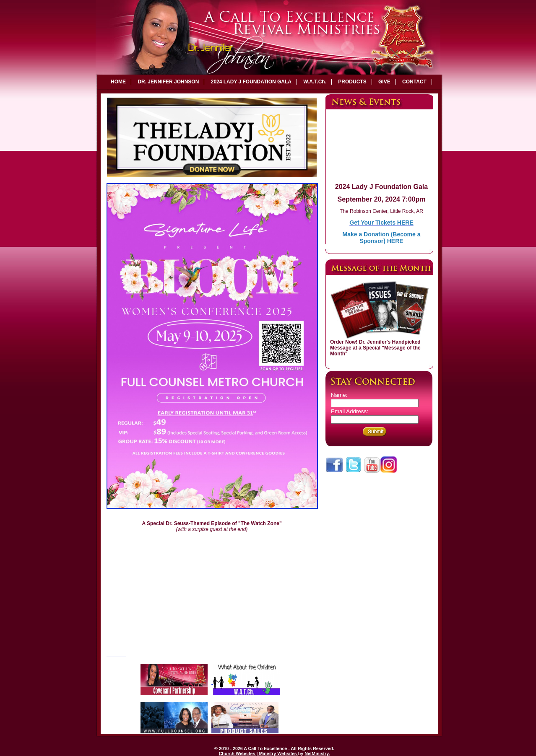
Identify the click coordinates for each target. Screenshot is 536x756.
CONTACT (414, 82)
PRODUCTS (352, 82)
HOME (118, 82)
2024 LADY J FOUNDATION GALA (251, 82)
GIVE (384, 82)
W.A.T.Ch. (315, 82)
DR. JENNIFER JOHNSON (168, 82)
